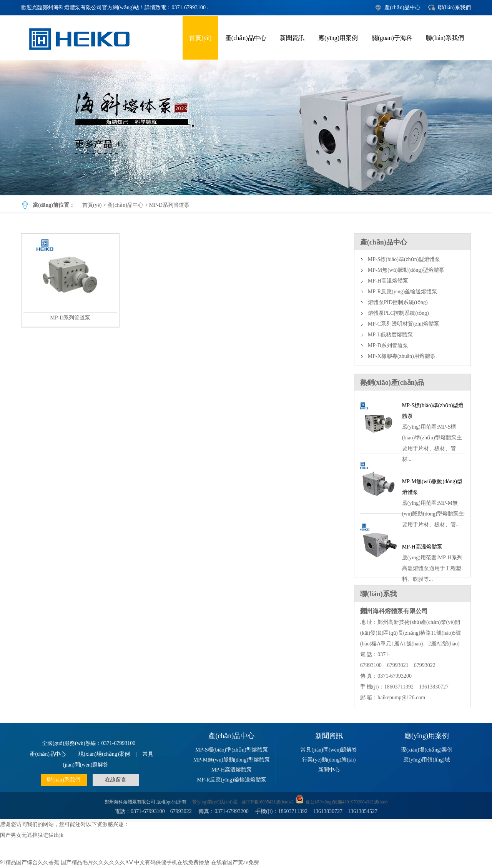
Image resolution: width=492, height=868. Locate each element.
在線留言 (116, 780)
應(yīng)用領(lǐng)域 (426, 760)
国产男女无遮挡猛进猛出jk (32, 835)
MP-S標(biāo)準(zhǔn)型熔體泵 (404, 259)
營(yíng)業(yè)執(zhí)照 (215, 802)
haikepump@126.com (401, 698)
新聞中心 (329, 770)
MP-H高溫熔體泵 (388, 281)
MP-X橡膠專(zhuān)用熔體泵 (402, 356)
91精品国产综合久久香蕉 (30, 862)
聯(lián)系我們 (454, 7)
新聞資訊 (292, 38)
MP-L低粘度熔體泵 (390, 335)
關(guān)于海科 (392, 38)
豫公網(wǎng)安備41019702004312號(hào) (347, 802)
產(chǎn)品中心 (402, 7)
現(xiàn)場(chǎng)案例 (104, 754)
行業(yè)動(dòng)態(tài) (329, 760)
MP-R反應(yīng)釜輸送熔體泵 (402, 292)
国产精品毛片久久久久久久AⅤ (97, 862)
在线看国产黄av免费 (235, 862)
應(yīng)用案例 (338, 38)
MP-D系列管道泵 (246, 128)
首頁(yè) (200, 38)
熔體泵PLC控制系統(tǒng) (398, 313)
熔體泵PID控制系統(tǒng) (398, 302)
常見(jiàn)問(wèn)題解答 (329, 750)
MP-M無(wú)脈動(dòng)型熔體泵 (406, 270)
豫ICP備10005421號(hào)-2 (268, 802)
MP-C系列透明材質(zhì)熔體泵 (404, 324)
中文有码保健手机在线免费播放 (172, 862)
